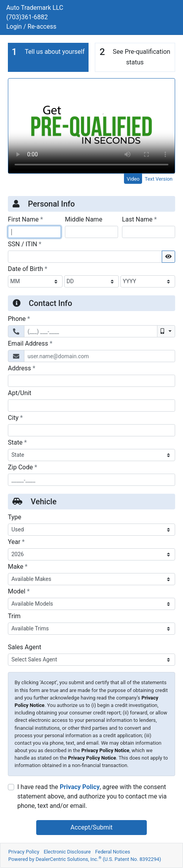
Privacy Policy (80, 787)
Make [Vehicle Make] (18, 566)
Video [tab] (133, 179)
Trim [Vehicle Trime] (14, 616)
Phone (19, 319)
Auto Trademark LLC (35, 8)
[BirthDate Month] (35, 281)
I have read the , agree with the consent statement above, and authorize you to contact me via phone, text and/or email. (92, 796)
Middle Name (84, 219)
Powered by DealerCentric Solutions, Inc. (85, 859)
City (15, 418)
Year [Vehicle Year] (16, 542)
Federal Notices (113, 852)
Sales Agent (25, 647)
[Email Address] (100, 356)
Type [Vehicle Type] (15, 517)
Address (22, 368)
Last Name (139, 219)
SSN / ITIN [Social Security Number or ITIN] (25, 244)
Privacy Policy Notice (105, 750)
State (17, 442)
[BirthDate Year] (148, 281)
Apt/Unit (20, 393)
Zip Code (22, 467)
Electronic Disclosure (67, 852)
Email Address (30, 343)
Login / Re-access (31, 27)
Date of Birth (28, 269)
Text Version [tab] (159, 179)
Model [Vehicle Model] (19, 591)
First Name (25, 219)
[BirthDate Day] (91, 281)
